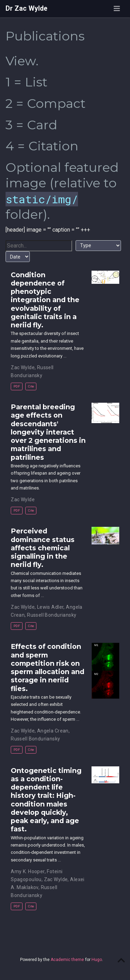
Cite (31, 386)
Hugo (97, 960)
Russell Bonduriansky (52, 615)
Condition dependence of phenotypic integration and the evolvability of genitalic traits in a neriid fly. (45, 300)
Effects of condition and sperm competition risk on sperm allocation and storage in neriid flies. (47, 667)
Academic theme (67, 960)
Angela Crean (53, 731)
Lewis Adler (50, 607)
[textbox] (39, 246)
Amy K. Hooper (28, 871)
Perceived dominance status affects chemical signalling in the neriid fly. (43, 548)
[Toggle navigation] (117, 9)
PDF (17, 386)
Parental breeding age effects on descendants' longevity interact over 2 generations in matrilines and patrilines (48, 432)
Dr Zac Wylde (27, 8)
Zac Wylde (23, 367)
